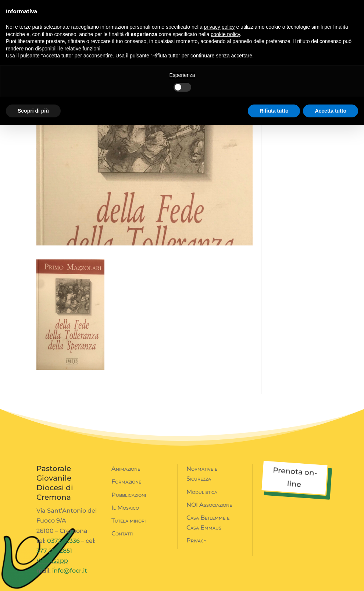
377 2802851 (54, 551)
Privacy (196, 540)
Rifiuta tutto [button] (274, 111)
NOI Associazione (209, 505)
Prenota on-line (295, 477)
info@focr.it (70, 571)
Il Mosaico (125, 508)
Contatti (122, 533)
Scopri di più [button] (33, 111)
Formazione (126, 482)
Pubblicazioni (129, 495)
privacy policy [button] (220, 27)
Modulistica (202, 492)
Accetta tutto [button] (331, 111)
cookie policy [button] (225, 34)
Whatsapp (52, 561)
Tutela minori (129, 521)
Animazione (126, 469)
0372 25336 (63, 541)
